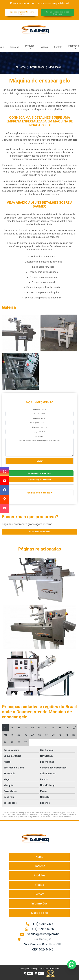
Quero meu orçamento (39, 532)
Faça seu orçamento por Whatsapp (58, 13)
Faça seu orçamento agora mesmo (21, 13)
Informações (39, 903)
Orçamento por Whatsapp (39, 473)
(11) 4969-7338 (40, 924)
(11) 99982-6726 (39, 929)
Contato (58, 47)
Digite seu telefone (40, 427)
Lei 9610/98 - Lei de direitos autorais (55, 817)
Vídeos (44, 47)
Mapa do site (39, 913)
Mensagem (39, 436)
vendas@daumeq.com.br (39, 935)
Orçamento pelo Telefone (40, 479)
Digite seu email (40, 418)
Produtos (30, 46)
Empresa (15, 47)
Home (39, 857)
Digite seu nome (40, 409)
